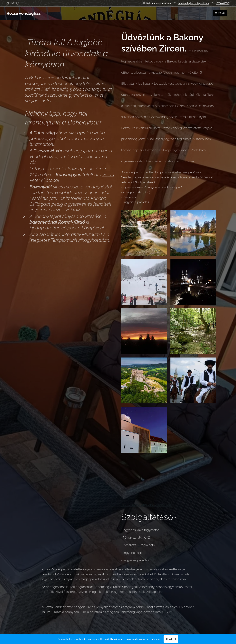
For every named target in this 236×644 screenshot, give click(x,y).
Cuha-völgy (46, 133)
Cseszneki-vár (48, 151)
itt (164, 612)
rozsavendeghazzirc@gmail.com (193, 3)
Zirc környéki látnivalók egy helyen (146, 505)
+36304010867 (223, 3)
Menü (220, 13)
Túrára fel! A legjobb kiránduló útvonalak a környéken (67, 53)
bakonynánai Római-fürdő (57, 222)
